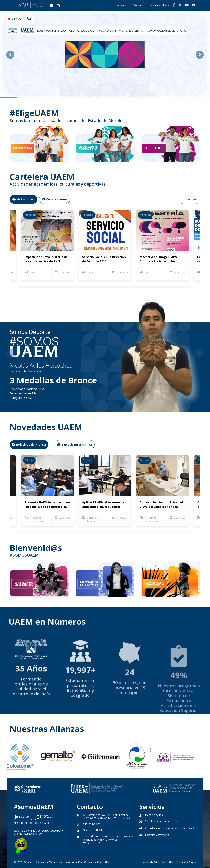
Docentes (139, 5)
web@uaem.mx (91, 842)
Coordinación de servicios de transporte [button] (170, 828)
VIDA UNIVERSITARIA (131, 31)
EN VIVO (16, 19)
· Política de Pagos (186, 862)
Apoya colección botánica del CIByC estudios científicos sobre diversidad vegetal (161, 505)
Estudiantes (121, 5)
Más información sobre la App (31, 823)
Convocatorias (55, 199)
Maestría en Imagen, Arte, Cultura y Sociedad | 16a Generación (159, 259)
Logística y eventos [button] (157, 835)
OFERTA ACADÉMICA (81, 31)
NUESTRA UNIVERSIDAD (51, 31)
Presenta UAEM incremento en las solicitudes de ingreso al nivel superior (47, 505)
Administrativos (160, 5)
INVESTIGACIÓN (106, 31)
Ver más (189, 199)
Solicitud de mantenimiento (161, 821)
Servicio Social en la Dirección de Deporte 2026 (104, 259)
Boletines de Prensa (29, 445)
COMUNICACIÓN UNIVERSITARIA (166, 31)
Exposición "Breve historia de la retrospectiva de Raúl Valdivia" (46, 259)
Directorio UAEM (92, 830)
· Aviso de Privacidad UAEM (158, 862)
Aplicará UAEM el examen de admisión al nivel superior (103, 505)
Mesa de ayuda (154, 815)
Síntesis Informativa (75, 445)
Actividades (23, 199)
